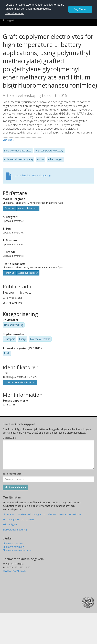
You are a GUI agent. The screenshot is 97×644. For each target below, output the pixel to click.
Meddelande (9, 438)
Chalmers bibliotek (13, 543)
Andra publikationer (28, 208)
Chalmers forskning (13, 547)
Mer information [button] (15, 13)
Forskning (9, 208)
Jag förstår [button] (80, 9)
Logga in (9, 20)
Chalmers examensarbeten (17, 550)
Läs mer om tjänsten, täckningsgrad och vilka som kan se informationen (42, 514)
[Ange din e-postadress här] (48, 479)
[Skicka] (15, 487)
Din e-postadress (12, 474)
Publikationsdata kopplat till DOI (20, 382)
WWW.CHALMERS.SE (14, 571)
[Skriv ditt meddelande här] (48, 455)
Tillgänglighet (10, 524)
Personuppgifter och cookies (18, 519)
